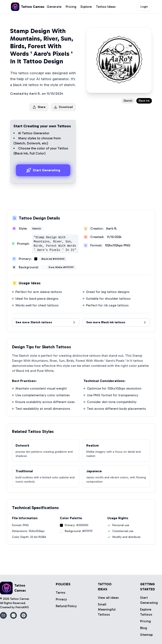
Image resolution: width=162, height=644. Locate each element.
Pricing (71, 7)
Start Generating (43, 170)
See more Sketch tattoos (46, 322)
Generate (54, 7)
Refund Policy (66, 606)
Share (39, 107)
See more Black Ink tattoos (116, 322)
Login (144, 7)
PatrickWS (22, 607)
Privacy (61, 599)
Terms (60, 593)
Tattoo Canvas (20, 599)
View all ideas (108, 598)
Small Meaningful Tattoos (107, 609)
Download (63, 107)
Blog (144, 628)
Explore (86, 7)
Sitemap (146, 635)
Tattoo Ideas (106, 7)
